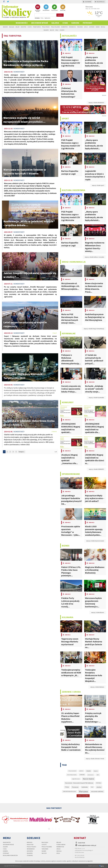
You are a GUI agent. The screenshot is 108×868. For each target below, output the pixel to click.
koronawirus (91, 775)
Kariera (75, 23)
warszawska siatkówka (97, 791)
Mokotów (23, 27)
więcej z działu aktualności (96, 103)
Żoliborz (62, 30)
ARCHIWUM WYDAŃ (38, 8)
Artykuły (37, 18)
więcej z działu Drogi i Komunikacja (94, 329)
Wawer (98, 27)
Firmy (42, 18)
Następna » (22, 452)
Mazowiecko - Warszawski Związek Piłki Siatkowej (79, 783)
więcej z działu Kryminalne (96, 398)
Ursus (86, 27)
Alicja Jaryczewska (72, 771)
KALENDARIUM (46, 8)
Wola (57, 30)
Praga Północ (46, 27)
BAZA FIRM (63, 8)
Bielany (17, 27)
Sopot (92, 787)
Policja (67, 787)
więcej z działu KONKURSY (96, 469)
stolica (99, 787)
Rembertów (64, 27)
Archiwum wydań (40, 23)
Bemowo (5, 27)
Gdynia (96, 771)
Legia (98, 775)
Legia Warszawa (76, 779)
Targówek (80, 27)
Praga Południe (55, 27)
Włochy (52, 30)
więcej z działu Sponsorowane (95, 541)
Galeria (55, 23)
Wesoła (103, 27)
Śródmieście (72, 27)
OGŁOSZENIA (54, 8)
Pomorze (75, 787)
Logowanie (87, 2)
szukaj (60, 15)
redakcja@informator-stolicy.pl (87, 845)
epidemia (81, 771)
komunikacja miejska (72, 775)
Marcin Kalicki (88, 779)
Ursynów (92, 27)
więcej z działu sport (98, 185)
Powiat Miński (37, 27)
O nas (65, 23)
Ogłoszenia (47, 18)
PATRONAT (87, 23)
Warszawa (83, 791)
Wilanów (46, 30)
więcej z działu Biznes (98, 612)
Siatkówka (85, 787)
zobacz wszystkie (83, 796)
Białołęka (12, 27)
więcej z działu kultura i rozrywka (94, 257)
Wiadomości (22, 23)
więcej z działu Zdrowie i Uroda (95, 759)
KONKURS (82, 775)
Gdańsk (89, 771)
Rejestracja (100, 2)
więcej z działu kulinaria (97, 687)
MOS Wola (99, 783)
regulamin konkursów (10, 855)
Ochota (30, 27)
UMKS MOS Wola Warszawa (69, 791)
